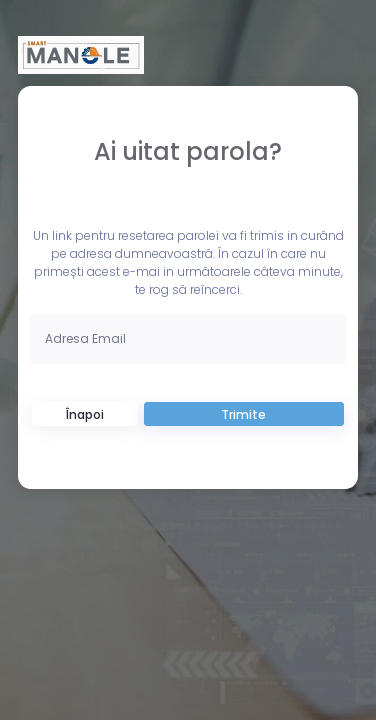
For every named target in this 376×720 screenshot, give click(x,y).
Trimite (243, 414)
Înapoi (85, 414)
